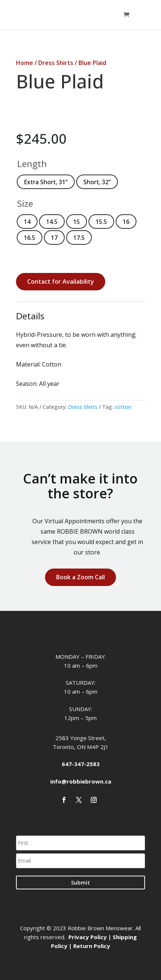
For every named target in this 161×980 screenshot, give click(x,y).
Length (32, 164)
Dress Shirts (56, 63)
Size (25, 204)
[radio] (46, 182)
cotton (123, 407)
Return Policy (92, 946)
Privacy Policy (88, 937)
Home (25, 63)
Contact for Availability (61, 281)
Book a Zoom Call (80, 577)
